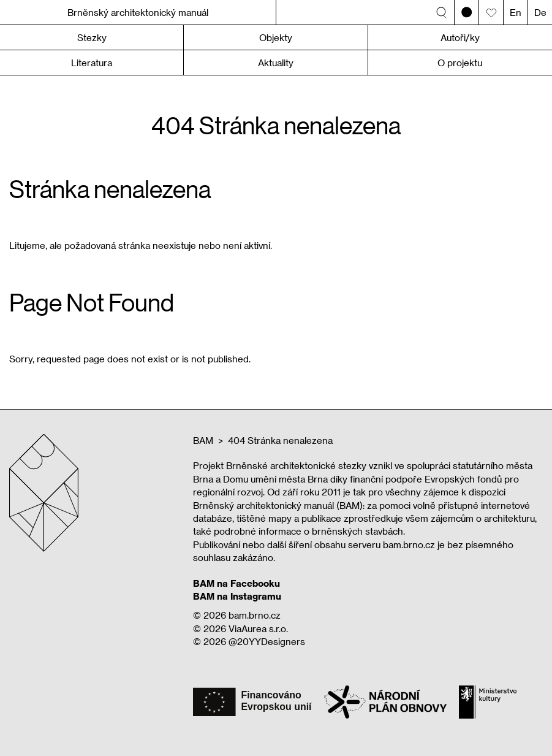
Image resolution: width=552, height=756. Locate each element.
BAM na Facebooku (236, 583)
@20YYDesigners (267, 641)
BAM (203, 440)
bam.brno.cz (255, 615)
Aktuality (276, 63)
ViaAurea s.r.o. (258, 628)
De (540, 12)
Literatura (92, 63)
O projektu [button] (460, 63)
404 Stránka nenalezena (280, 440)
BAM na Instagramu (237, 596)
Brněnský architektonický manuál (138, 12)
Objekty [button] (276, 37)
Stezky (92, 37)
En (516, 12)
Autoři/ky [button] (460, 37)
